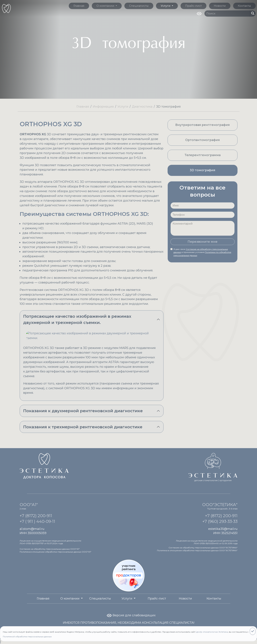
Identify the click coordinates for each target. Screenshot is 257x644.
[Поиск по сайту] (227, 14)
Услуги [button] (166, 6)
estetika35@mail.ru (223, 529)
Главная (79, 6)
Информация (103, 107)
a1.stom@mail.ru (32, 529)
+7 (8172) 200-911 (36, 516)
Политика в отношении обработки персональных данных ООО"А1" (55, 552)
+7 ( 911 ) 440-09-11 (37, 521)
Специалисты (139, 6)
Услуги (123, 107)
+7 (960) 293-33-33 (220, 521)
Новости (220, 6)
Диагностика (142, 107)
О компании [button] (106, 6)
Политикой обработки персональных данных (27, 637)
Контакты (244, 6)
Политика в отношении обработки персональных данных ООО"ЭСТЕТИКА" (197, 550)
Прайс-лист (193, 6)
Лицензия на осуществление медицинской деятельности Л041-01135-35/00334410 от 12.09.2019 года (207, 542)
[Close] (253, 631)
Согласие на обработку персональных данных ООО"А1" (50, 549)
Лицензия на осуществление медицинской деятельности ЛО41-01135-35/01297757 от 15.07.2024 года (50, 542)
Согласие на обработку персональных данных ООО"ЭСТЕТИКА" (203, 548)
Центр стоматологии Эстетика (212, 632)
